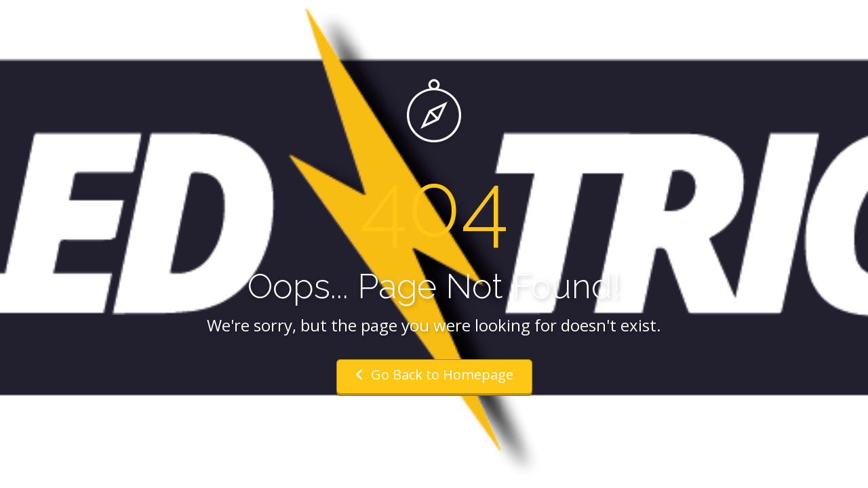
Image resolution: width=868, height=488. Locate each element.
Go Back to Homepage (434, 374)
